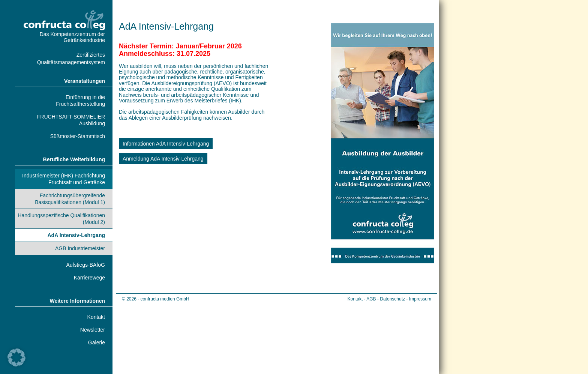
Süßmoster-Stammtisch (78, 136)
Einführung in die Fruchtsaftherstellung (80, 101)
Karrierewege (89, 278)
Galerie (97, 342)
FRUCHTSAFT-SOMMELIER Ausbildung (71, 120)
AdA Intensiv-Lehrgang (76, 235)
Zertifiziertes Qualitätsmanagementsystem (71, 59)
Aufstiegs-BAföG (86, 265)
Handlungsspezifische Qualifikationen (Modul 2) (61, 219)
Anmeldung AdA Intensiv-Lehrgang (163, 159)
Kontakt (96, 317)
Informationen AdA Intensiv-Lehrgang (166, 144)
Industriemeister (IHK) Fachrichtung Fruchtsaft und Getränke (64, 179)
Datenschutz (392, 299)
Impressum (420, 299)
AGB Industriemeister (80, 248)
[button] (16, 357)
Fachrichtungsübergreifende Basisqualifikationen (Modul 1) (70, 199)
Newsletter (93, 330)
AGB (371, 299)
